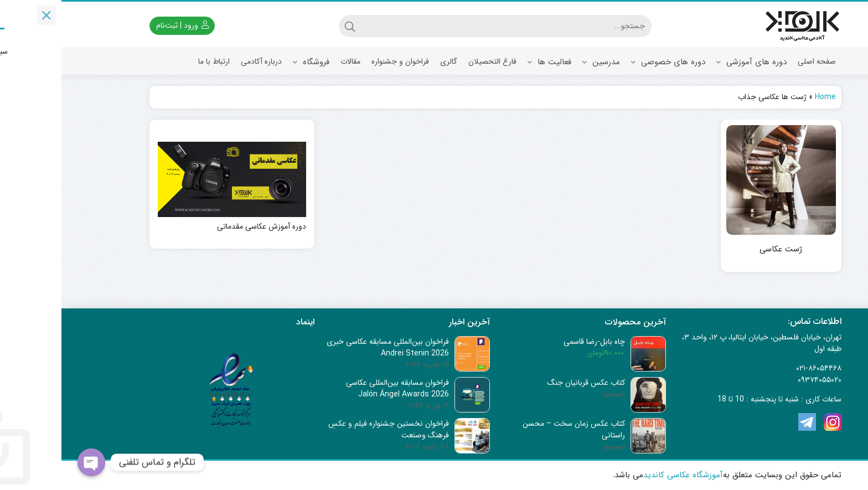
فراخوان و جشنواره (339, 61)
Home (764, 97)
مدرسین (540, 62)
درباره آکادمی (200, 61)
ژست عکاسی (719, 249)
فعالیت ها (488, 62)
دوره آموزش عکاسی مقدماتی (200, 227)
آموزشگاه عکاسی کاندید (622, 475)
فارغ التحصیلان (431, 61)
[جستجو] (445, 26)
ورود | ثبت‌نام (121, 25)
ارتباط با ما (153, 61)
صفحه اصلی (755, 61)
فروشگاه (250, 62)
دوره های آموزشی (690, 62)
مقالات (289, 61)
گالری (387, 61)
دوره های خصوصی (607, 62)
